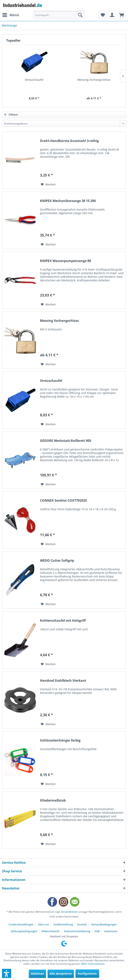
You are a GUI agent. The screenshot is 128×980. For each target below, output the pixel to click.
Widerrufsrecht (51, 931)
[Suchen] (80, 15)
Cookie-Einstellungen (21, 924)
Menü (11, 14)
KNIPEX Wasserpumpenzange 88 (65, 261)
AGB (97, 931)
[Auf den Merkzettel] (48, 184)
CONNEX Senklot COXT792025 (63, 501)
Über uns (43, 924)
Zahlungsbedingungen (24, 931)
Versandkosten (69, 912)
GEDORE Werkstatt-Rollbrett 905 (66, 441)
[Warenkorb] (122, 15)
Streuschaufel (34, 80)
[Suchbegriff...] (59, 15)
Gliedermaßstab (53, 800)
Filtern (11, 115)
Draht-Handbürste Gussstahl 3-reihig (69, 141)
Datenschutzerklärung (77, 931)
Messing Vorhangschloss (94, 80)
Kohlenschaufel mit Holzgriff (63, 621)
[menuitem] (11, 15)
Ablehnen (37, 974)
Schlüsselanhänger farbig (60, 740)
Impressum (111, 931)
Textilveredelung (63, 924)
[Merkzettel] (103, 15)
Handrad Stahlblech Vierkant (63, 681)
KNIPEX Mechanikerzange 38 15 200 (68, 201)
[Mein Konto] (112, 15)
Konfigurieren (87, 974)
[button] (7, 973)
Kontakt (82, 924)
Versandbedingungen (104, 924)
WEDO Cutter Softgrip (57, 561)
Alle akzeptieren (61, 974)
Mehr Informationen (93, 964)
